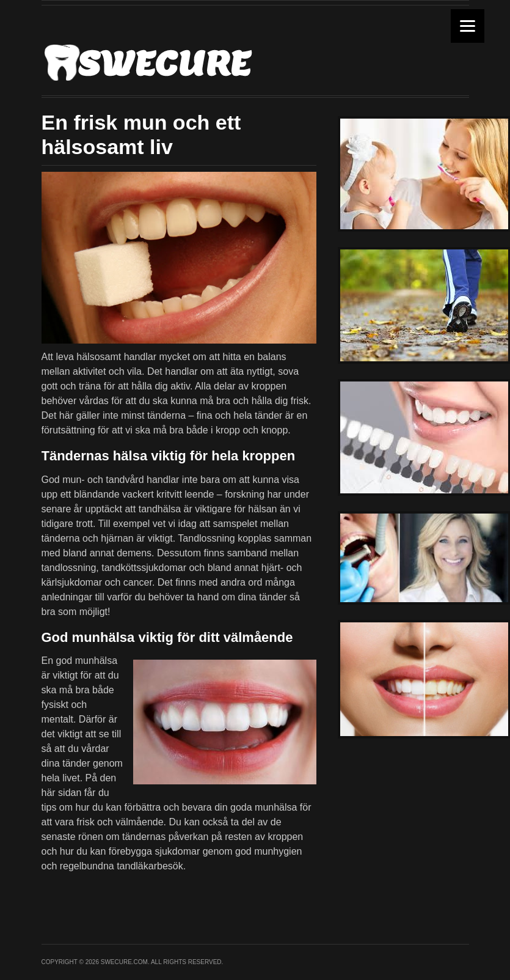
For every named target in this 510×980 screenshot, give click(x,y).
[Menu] (468, 26)
